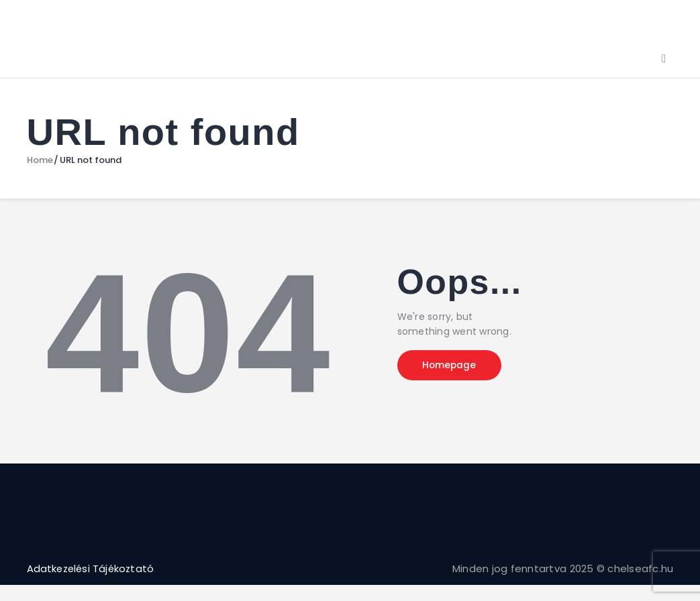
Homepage (453, 366)
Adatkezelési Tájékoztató (93, 568)
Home (40, 160)
